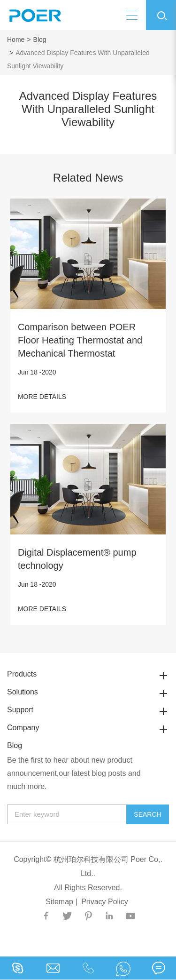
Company (88, 728)
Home (16, 40)
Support (88, 710)
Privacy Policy (105, 902)
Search (147, 814)
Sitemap (59, 902)
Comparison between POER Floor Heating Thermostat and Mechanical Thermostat (80, 340)
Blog (40, 40)
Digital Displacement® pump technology (77, 559)
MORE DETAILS (42, 397)
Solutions (88, 692)
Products (88, 674)
